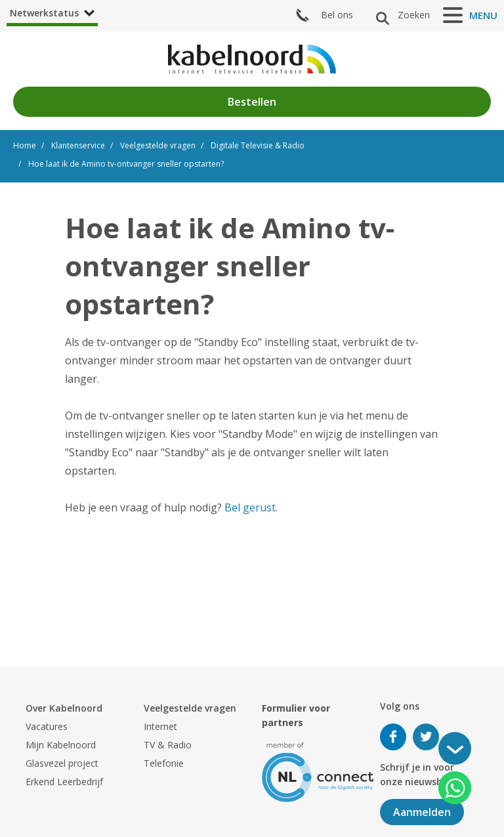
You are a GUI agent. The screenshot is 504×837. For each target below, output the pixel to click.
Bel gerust (250, 507)
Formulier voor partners (296, 715)
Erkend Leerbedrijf (64, 782)
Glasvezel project (62, 763)
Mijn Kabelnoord (61, 745)
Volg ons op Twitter (426, 737)
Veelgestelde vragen (190, 708)
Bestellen (252, 102)
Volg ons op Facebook (393, 737)
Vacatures (47, 726)
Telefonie (164, 763)
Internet (160, 726)
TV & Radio (168, 745)
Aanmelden (422, 812)
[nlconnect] (318, 771)
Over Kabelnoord (64, 708)
